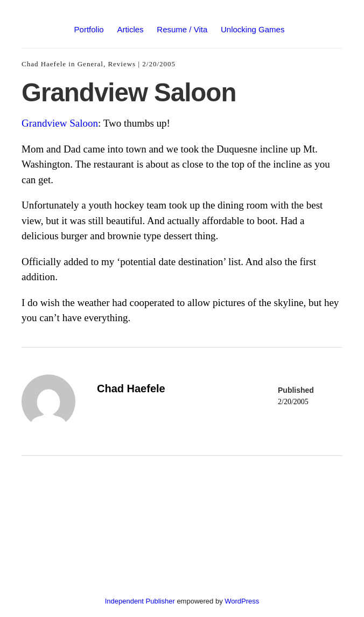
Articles (130, 29)
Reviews (122, 64)
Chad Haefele (44, 64)
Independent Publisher (140, 601)
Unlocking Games (253, 29)
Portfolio (89, 29)
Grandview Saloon (60, 123)
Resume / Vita (182, 29)
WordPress (242, 601)
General (90, 64)
